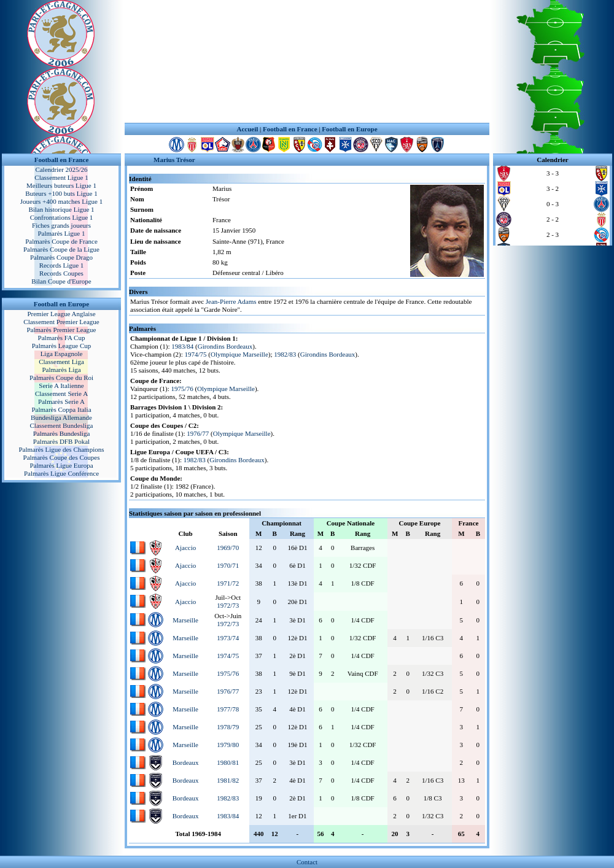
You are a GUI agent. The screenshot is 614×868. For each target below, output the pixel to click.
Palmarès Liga (61, 370)
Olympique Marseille (239, 354)
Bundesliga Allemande (61, 417)
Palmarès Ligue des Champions (61, 449)
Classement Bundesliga (62, 425)
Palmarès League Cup (62, 346)
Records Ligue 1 (62, 265)
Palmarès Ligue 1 (62, 233)
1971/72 (228, 583)
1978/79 (228, 727)
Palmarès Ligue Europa (61, 465)
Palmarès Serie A (61, 401)
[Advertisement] (307, 61)
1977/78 (228, 709)
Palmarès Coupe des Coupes (62, 457)
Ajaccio (185, 548)
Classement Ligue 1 (61, 177)
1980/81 (228, 762)
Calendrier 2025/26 (61, 169)
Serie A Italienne (61, 386)
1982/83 (285, 354)
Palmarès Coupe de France (61, 241)
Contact (307, 862)
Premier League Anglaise (61, 314)
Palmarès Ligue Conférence (61, 473)
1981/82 (228, 780)
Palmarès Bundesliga (62, 433)
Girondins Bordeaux (225, 346)
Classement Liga (61, 362)
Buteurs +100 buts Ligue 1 (61, 193)
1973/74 (228, 638)
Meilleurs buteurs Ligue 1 (61, 185)
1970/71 (228, 565)
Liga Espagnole (62, 354)
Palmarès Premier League (61, 330)
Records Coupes (61, 273)
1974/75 (196, 354)
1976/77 (198, 433)
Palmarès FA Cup (62, 338)
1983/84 (182, 346)
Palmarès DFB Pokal (61, 441)
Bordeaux (186, 762)
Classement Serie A (61, 393)
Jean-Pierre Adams (231, 301)
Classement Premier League (61, 322)
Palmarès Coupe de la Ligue (61, 249)
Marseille (185, 620)
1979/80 (228, 745)
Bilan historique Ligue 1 (61, 209)
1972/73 (228, 605)
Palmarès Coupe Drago (61, 257)
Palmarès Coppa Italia (61, 409)
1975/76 (182, 389)
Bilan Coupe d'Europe (61, 281)
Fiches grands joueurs (61, 225)
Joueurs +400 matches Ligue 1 (62, 201)
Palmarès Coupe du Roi (61, 378)
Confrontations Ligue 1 (62, 217)
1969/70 (228, 548)
